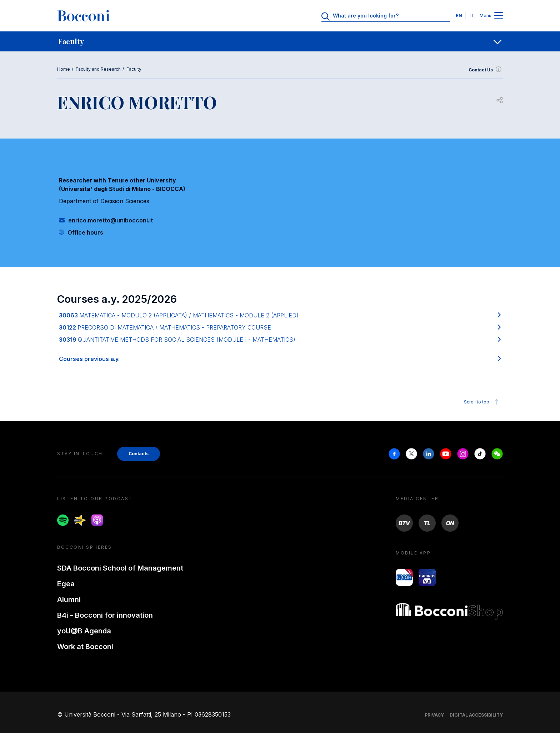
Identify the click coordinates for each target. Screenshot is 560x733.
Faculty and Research (98, 69)
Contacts (139, 454)
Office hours (85, 232)
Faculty (134, 69)
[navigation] (280, 41)
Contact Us (486, 70)
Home (64, 69)
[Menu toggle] (499, 16)
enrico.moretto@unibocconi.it (111, 220)
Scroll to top (482, 402)
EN (459, 16)
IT (472, 16)
